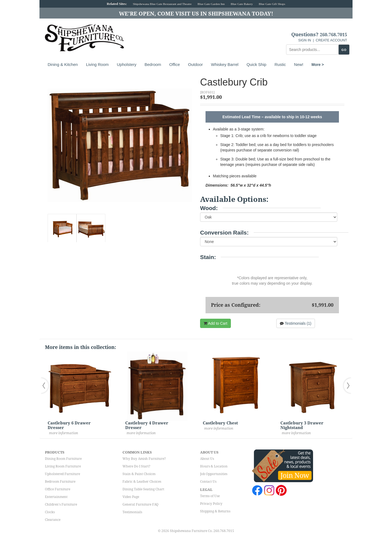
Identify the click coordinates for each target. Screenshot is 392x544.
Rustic (280, 64)
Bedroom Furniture (60, 482)
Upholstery (127, 64)
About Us (207, 459)
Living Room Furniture (63, 466)
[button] (46, 386)
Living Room (97, 64)
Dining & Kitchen (63, 64)
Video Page (131, 497)
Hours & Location (214, 466)
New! (299, 64)
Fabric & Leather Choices (142, 482)
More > (318, 65)
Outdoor (195, 64)
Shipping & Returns (215, 511)
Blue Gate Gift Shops (272, 4)
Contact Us (208, 482)
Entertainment (56, 497)
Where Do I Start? (136, 466)
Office (175, 64)
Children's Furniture (61, 505)
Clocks (50, 512)
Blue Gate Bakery (242, 4)
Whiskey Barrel (225, 64)
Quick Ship (257, 64)
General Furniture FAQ (140, 505)
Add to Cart (215, 323)
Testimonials (132, 512)
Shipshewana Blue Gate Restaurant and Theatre (162, 4)
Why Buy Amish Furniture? (144, 459)
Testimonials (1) (296, 323)
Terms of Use (210, 496)
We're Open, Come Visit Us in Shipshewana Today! (196, 14)
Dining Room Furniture (63, 459)
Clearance (53, 520)
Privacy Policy (211, 504)
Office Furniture (58, 489)
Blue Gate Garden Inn (211, 4)
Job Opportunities (214, 474)
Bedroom (153, 64)
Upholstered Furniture (62, 474)
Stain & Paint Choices (139, 474)
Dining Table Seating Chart (143, 489)
